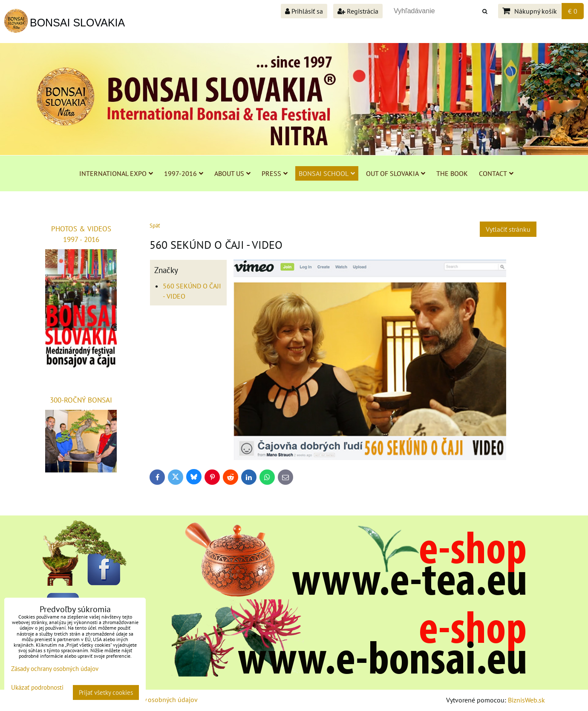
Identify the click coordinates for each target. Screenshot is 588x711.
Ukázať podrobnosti (37, 688)
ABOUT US (232, 173)
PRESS (275, 173)
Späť (155, 226)
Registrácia (358, 11)
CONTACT (496, 173)
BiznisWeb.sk (526, 700)
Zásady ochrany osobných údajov (150, 699)
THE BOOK (452, 173)
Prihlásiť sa (304, 11)
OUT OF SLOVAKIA (396, 173)
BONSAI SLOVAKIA (77, 23)
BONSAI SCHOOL (327, 173)
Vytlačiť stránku (508, 229)
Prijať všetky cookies (106, 692)
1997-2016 (184, 173)
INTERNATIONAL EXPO (116, 173)
